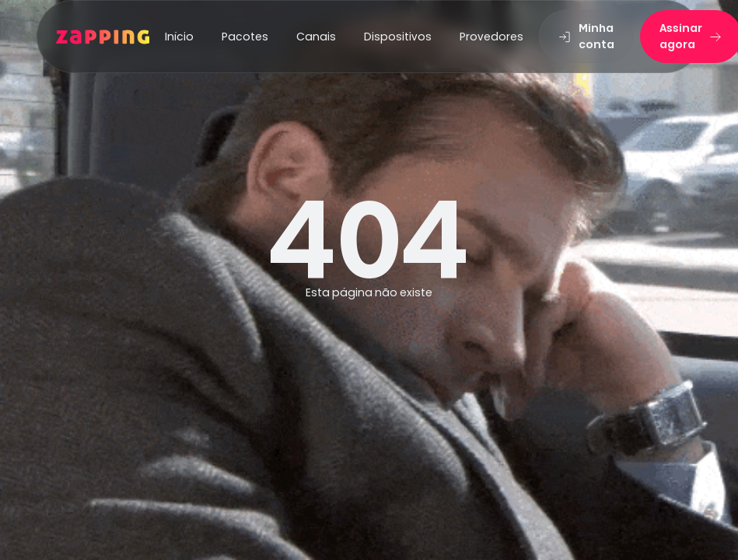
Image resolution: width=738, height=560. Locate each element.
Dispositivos (398, 37)
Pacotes (245, 37)
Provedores (491, 37)
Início (179, 37)
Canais (316, 37)
